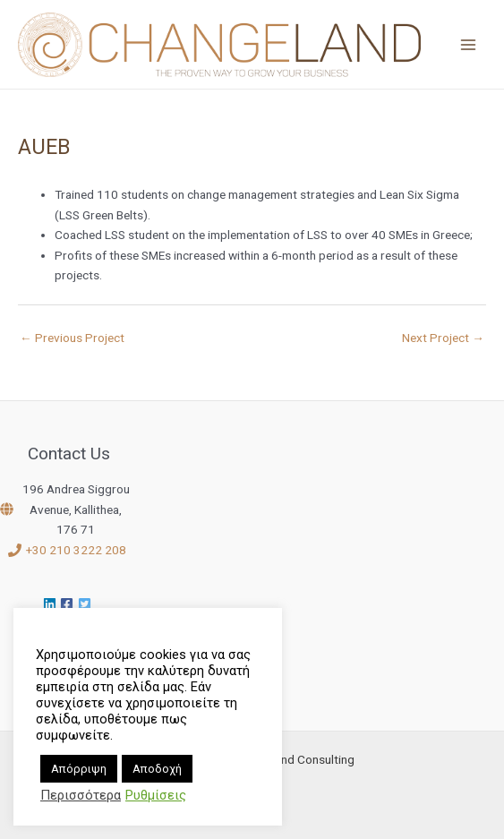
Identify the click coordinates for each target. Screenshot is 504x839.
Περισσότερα (81, 795)
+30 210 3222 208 (76, 550)
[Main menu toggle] (469, 44)
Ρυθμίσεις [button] (156, 795)
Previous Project (72, 338)
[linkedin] (52, 604)
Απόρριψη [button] (79, 769)
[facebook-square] (69, 604)
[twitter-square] (87, 604)
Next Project (443, 338)
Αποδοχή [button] (157, 769)
